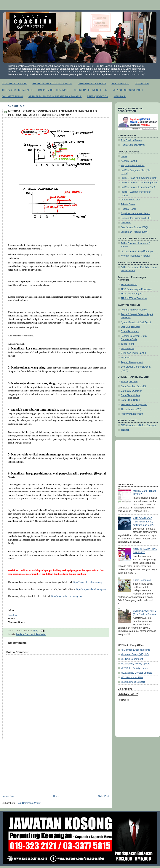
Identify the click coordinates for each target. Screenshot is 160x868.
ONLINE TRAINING (12, 96)
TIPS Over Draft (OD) (132, 294)
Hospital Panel (128, 209)
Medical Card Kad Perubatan (31, 634)
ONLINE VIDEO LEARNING (53, 90)
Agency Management (132, 414)
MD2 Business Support (133, 682)
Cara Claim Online (130, 395)
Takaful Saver (128, 204)
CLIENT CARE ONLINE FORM (91, 90)
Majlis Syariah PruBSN (133, 166)
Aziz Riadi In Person (131, 140)
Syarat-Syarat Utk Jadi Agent (136, 322)
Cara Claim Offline (130, 400)
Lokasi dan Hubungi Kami (134, 232)
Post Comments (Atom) (29, 803)
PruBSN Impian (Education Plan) (138, 187)
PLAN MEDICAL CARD (14, 83)
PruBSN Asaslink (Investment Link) (139, 178)
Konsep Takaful (129, 161)
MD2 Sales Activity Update (135, 668)
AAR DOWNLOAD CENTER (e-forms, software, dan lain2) (143, 522)
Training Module (129, 382)
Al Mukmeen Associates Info (135, 650)
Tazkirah (125, 430)
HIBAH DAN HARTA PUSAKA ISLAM (52, 83)
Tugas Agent (127, 344)
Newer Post (8, 796)
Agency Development (132, 362)
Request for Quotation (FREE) (136, 218)
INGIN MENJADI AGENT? (92, 83)
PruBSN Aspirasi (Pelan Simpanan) (139, 183)
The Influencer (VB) (131, 409)
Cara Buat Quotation (131, 391)
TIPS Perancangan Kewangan (137, 289)
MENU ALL (120, 96)
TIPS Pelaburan (129, 285)
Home (56, 796)
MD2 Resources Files (132, 677)
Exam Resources (130, 331)
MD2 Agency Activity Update (135, 664)
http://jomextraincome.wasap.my (66, 596)
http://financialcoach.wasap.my (88, 582)
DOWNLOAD (142, 83)
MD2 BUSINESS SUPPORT (128, 90)
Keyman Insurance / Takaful (135, 256)
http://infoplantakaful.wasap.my (91, 589)
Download (126, 223)
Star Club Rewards (131, 327)
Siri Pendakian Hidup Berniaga (137, 251)
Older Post (103, 796)
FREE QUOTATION (98, 96)
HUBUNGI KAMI (120, 83)
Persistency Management (134, 405)
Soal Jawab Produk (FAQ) (134, 227)
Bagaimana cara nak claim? (135, 213)
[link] (13, 615)
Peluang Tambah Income (134, 310)
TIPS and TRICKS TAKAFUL (17, 90)
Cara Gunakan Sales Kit (133, 386)
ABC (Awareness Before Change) (138, 425)
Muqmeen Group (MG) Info (135, 654)
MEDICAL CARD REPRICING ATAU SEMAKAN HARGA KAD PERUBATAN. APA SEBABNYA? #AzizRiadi (52, 113)
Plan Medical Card (130, 200)
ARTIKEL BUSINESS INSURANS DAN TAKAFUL (55, 96)
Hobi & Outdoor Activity (133, 145)
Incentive (125, 358)
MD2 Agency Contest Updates (136, 673)
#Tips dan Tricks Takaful (133, 353)
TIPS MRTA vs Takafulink (134, 298)
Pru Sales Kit (128, 349)
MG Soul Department (132, 659)
